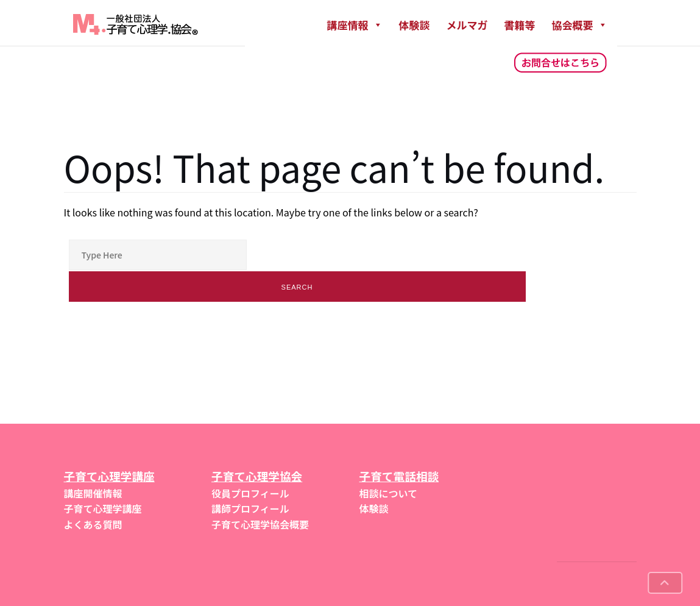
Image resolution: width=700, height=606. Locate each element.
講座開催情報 (93, 493)
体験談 (415, 25)
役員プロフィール (250, 493)
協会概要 (580, 25)
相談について (389, 493)
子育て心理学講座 (103, 508)
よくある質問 (93, 524)
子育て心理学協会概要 (260, 524)
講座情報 (355, 25)
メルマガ (467, 25)
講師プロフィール (250, 508)
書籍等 (520, 25)
